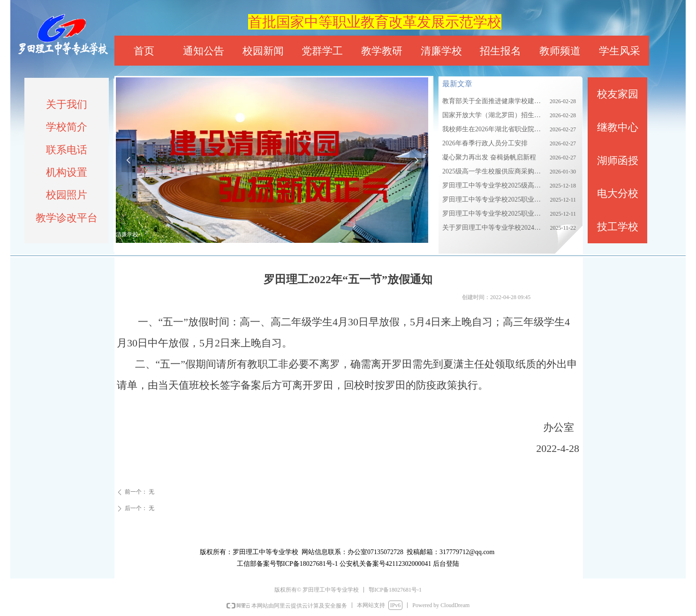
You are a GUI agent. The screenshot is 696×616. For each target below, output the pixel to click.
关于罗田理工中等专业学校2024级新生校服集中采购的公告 (494, 228)
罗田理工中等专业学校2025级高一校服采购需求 (494, 185)
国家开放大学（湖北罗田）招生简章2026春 (494, 115)
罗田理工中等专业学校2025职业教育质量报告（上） (494, 199)
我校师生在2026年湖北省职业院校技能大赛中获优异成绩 (494, 129)
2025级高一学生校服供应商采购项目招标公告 (494, 171)
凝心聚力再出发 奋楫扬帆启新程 (489, 157)
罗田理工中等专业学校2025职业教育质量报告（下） (494, 214)
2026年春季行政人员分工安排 (485, 143)
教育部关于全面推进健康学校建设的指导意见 (494, 101)
